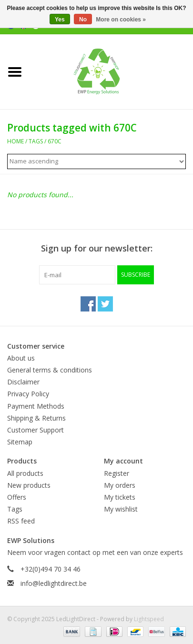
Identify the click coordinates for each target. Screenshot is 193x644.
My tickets (120, 497)
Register (117, 473)
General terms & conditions (50, 370)
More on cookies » (121, 20)
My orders (120, 485)
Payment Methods (36, 406)
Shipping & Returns (36, 418)
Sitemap (20, 442)
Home (15, 141)
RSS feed (21, 521)
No (83, 20)
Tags (36, 141)
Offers (17, 497)
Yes (60, 20)
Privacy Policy (28, 394)
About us (21, 358)
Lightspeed (149, 619)
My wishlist (121, 509)
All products (25, 473)
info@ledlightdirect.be (54, 583)
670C (55, 141)
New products (29, 485)
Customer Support (36, 430)
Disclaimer (23, 382)
